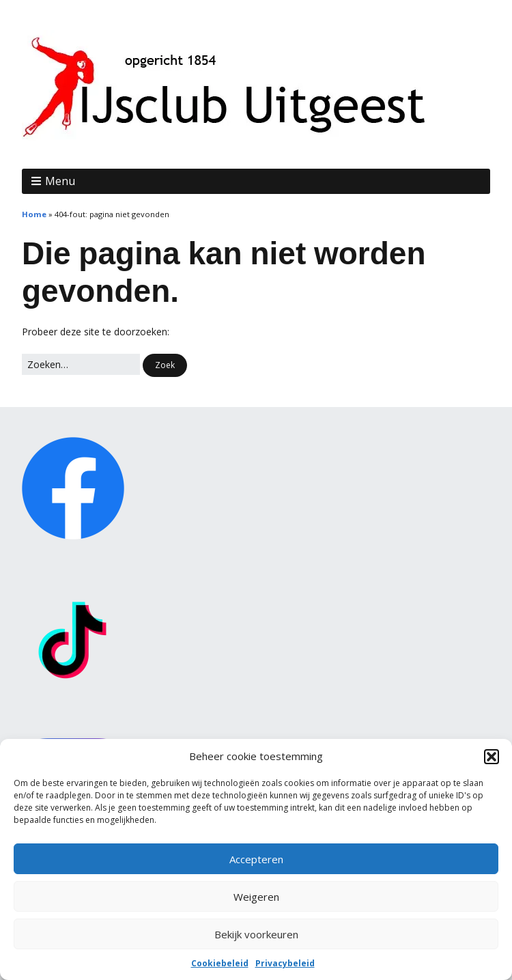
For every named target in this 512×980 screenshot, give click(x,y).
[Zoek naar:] (81, 365)
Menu (60, 181)
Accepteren (256, 859)
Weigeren (256, 897)
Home (34, 214)
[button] (492, 757)
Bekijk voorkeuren (256, 934)
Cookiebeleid (220, 963)
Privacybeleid (285, 963)
